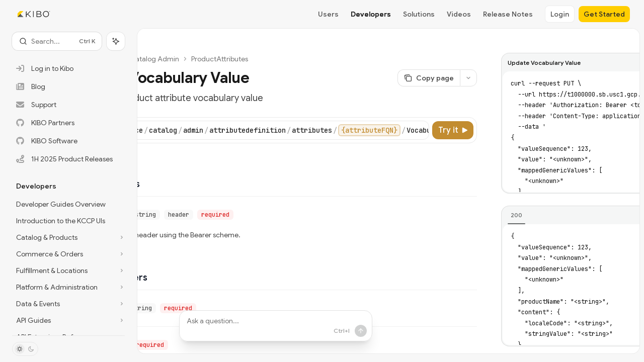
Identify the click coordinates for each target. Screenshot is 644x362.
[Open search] (57, 41)
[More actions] (468, 78)
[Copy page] (429, 78)
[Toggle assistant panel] (116, 41)
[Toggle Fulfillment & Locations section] (68, 270)
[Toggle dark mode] (25, 349)
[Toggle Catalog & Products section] (68, 237)
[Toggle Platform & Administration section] (68, 287)
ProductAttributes (220, 59)
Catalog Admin (155, 59)
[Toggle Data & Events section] (68, 304)
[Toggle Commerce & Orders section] (68, 254)
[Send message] (361, 331)
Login (560, 14)
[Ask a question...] (276, 326)
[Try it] (453, 130)
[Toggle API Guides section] (68, 320)
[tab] (516, 215)
